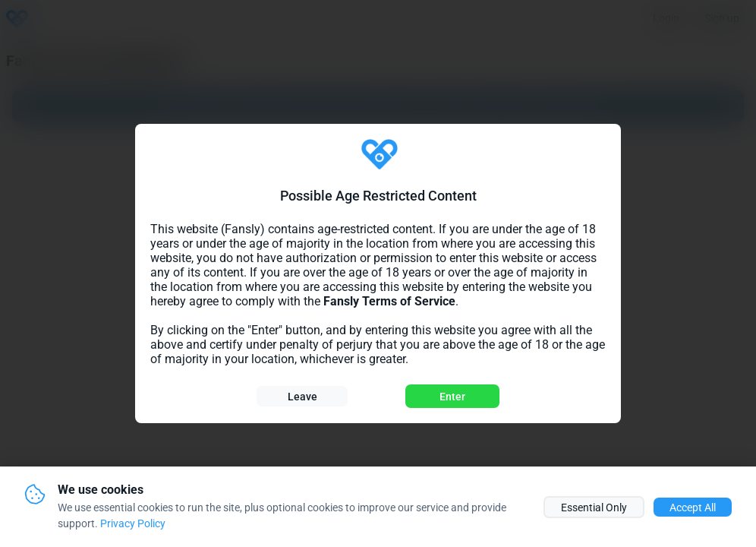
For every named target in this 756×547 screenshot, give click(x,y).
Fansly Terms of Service (389, 301)
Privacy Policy (133, 523)
